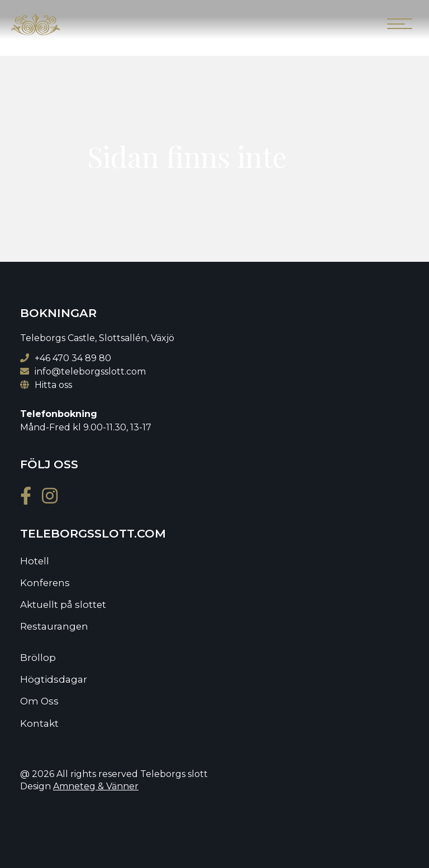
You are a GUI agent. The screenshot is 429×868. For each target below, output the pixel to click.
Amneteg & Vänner (96, 786)
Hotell (35, 561)
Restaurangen (54, 626)
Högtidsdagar (54, 679)
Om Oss (39, 701)
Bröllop (38, 658)
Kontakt (39, 723)
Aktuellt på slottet (63, 605)
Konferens (45, 583)
